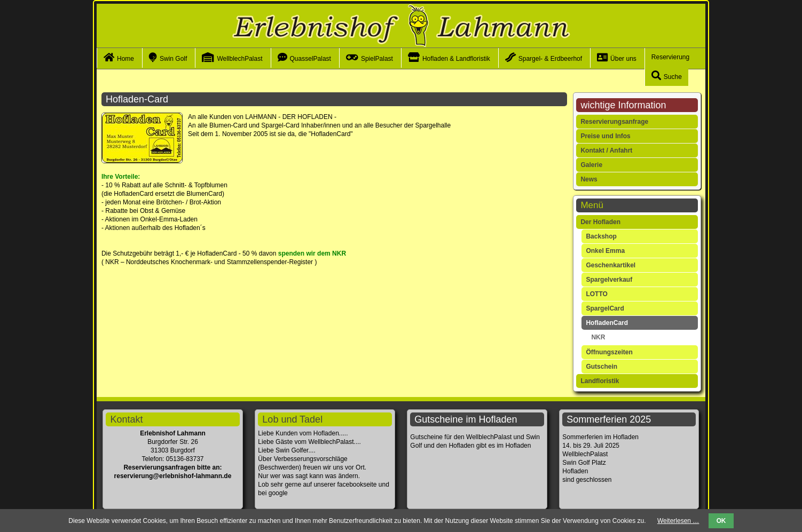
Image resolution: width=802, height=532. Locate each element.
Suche (673, 77)
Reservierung (670, 57)
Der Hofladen (600, 222)
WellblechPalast (239, 59)
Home (125, 59)
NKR (598, 337)
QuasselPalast (310, 59)
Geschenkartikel (611, 265)
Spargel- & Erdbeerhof (550, 59)
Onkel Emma (605, 251)
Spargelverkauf (609, 280)
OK (721, 521)
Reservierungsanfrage (614, 122)
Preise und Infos (605, 136)
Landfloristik (600, 381)
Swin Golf (173, 59)
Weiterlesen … (678, 521)
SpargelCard (605, 308)
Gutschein (601, 367)
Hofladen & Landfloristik (456, 59)
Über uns (623, 59)
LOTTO (596, 294)
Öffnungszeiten (609, 352)
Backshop (601, 236)
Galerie (591, 165)
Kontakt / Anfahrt (606, 150)
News (589, 179)
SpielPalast (377, 59)
